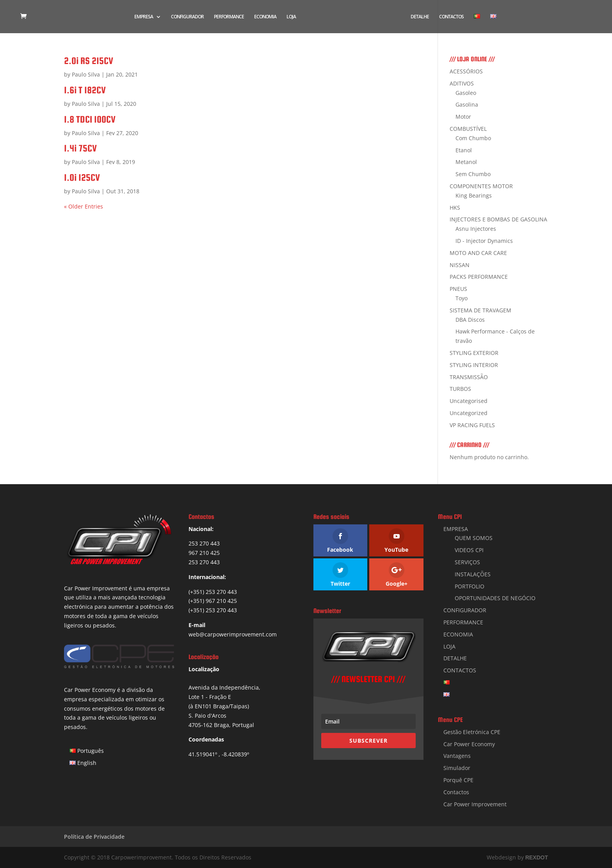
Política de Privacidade (94, 837)
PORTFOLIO (470, 586)
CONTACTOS (451, 17)
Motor (463, 117)
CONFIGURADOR (187, 17)
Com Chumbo (473, 138)
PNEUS (458, 289)
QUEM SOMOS (474, 538)
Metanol (466, 162)
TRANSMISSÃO (469, 377)
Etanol (464, 150)
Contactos (456, 792)
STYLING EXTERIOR (474, 353)
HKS (455, 208)
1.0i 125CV (82, 177)
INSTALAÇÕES (473, 574)
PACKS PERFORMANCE (479, 277)
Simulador (457, 768)
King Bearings (474, 195)
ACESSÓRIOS (466, 71)
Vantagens (457, 756)
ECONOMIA (265, 17)
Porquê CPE (458, 780)
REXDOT (537, 857)
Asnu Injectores (476, 229)
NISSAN (460, 265)
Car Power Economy (469, 744)
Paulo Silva (86, 74)
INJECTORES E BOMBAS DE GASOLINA (498, 219)
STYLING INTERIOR (474, 365)
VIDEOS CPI (469, 550)
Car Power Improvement (475, 804)
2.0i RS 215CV (89, 61)
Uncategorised (469, 401)
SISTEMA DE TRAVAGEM (480, 310)
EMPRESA (144, 17)
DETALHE (420, 17)
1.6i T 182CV (85, 90)
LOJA (291, 17)
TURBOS (460, 389)
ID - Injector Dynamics (484, 241)
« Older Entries (84, 206)
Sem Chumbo (473, 174)
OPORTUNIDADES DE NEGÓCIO (495, 598)
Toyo (462, 298)
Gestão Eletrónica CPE (472, 732)
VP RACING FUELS (472, 425)
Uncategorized (469, 413)
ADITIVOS (462, 83)
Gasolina (467, 104)
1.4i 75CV (80, 148)
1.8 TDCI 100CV (90, 119)
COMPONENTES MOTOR (481, 186)
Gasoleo (466, 93)
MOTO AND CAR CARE (478, 253)
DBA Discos (470, 320)
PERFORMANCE (229, 17)
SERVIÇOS (467, 562)
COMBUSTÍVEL (468, 129)
